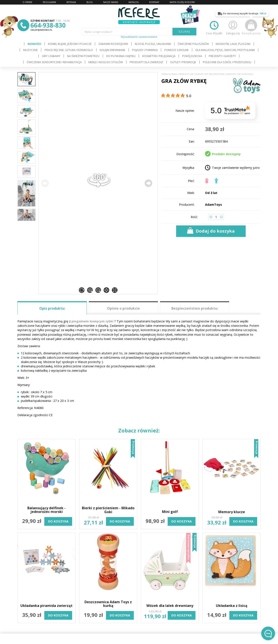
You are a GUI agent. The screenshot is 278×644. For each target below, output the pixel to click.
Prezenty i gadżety (222, 56)
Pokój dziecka (192, 56)
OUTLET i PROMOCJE (183, 62)
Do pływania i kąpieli (121, 56)
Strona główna (169, 74)
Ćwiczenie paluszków (193, 44)
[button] (148, 183)
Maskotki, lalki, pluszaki (233, 44)
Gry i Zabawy (51, 56)
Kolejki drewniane (113, 50)
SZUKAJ (185, 31)
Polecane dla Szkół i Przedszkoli (227, 62)
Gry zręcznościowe (214, 74)
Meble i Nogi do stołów (106, 62)
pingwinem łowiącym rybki (92, 321)
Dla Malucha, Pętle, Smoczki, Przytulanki (225, 50)
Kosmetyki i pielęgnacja (159, 56)
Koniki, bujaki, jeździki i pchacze (70, 44)
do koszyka (58, 521)
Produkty (184, 74)
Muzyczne (31, 50)
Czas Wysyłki (214, 27)
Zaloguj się (233, 27)
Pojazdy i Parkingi (145, 50)
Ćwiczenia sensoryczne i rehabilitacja (54, 62)
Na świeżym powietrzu (83, 56)
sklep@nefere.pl (41, 30)
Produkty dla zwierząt (146, 62)
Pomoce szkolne (177, 50)
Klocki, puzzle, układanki (153, 44)
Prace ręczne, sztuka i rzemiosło (69, 50)
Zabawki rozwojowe (113, 44)
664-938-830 (48, 25)
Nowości (34, 44)
